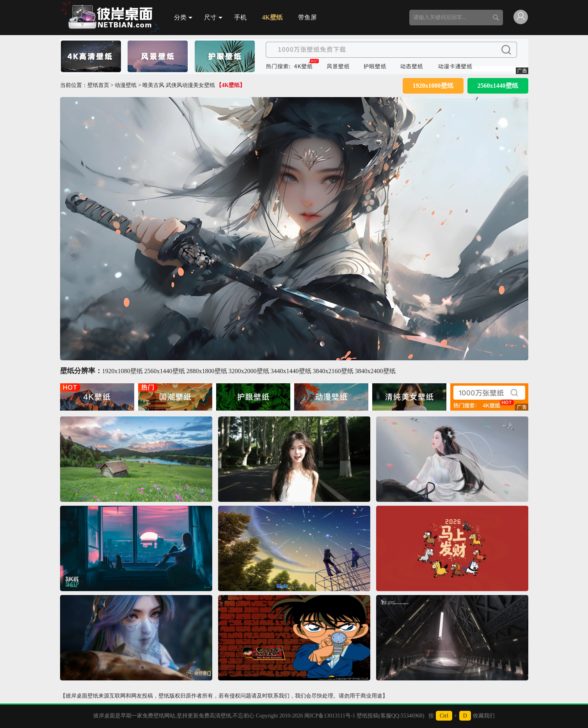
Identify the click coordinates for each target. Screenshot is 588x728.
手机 (240, 17)
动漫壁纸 (126, 85)
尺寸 (213, 17)
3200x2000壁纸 (249, 371)
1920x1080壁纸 (433, 86)
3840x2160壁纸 (333, 371)
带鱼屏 (307, 17)
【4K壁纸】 (231, 85)
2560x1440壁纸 (498, 86)
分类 (183, 17)
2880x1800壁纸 (207, 371)
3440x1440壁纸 (291, 371)
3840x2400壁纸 (375, 371)
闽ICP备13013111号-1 (330, 716)
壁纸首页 (98, 85)
